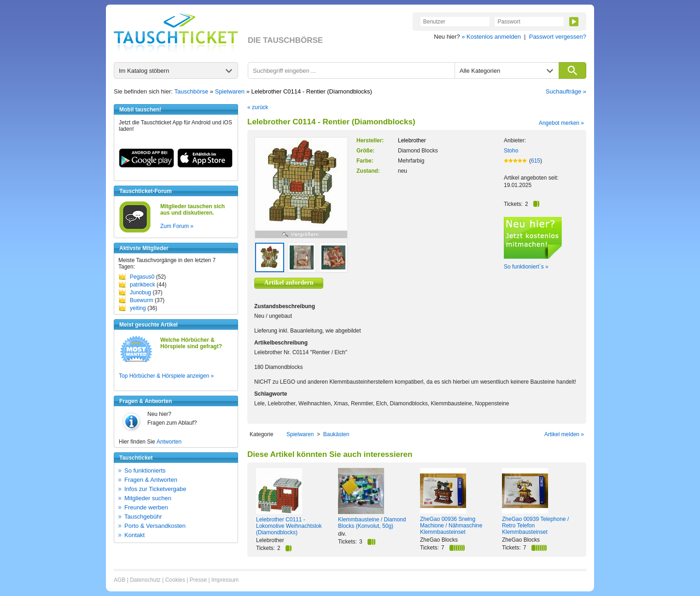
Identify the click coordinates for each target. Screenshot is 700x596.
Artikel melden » (564, 434)
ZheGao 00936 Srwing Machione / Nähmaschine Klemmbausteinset (451, 526)
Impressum (225, 580)
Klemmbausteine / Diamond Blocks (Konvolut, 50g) (372, 523)
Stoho (511, 151)
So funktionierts (145, 470)
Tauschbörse (192, 91)
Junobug (140, 292)
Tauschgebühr (143, 517)
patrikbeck (143, 285)
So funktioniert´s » (526, 267)
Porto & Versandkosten (155, 526)
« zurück (258, 107)
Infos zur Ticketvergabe (155, 489)
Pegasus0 (142, 277)
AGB (120, 580)
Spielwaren (230, 91)
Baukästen (336, 434)
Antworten (169, 442)
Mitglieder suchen (148, 498)
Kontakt (134, 535)
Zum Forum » (177, 226)
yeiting (138, 308)
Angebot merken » (561, 123)
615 (536, 161)
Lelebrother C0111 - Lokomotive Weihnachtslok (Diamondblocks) (289, 526)
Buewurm (142, 300)
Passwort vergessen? (558, 37)
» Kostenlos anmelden (491, 37)
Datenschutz (145, 580)
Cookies (175, 580)
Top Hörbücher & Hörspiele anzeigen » (166, 376)
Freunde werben (146, 507)
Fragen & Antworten (151, 480)
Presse (198, 580)
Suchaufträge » (566, 91)
